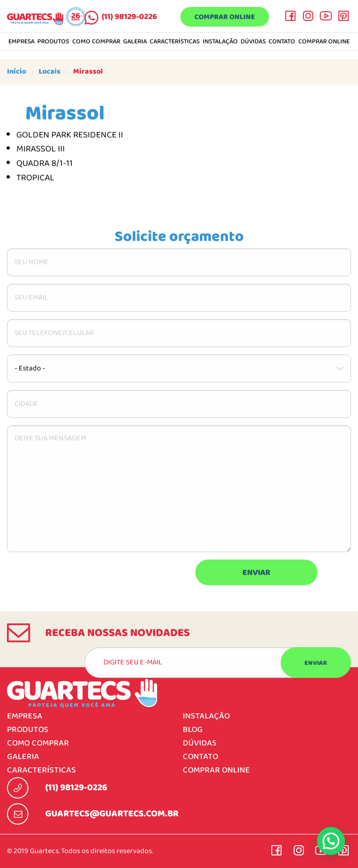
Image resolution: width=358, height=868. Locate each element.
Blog (193, 730)
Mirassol (88, 72)
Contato (282, 42)
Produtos (53, 42)
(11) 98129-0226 (129, 17)
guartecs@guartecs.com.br (112, 814)
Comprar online (225, 17)
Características (175, 42)
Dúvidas (253, 42)
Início (17, 72)
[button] (331, 841)
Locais (50, 72)
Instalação (220, 42)
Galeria (135, 42)
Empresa (21, 42)
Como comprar (96, 42)
